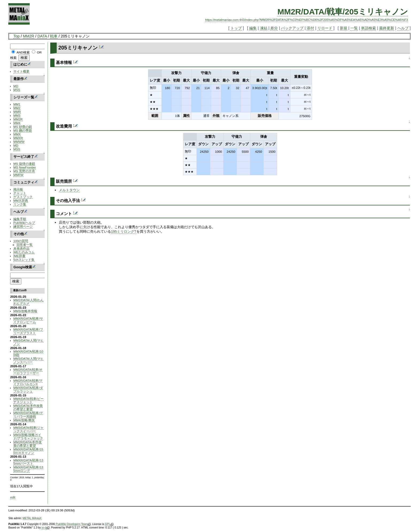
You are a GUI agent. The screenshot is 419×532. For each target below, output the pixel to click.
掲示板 (18, 189)
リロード (325, 28)
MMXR (18, 138)
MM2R (29, 36)
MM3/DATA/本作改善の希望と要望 (28, 407)
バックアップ (292, 28)
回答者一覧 (25, 245)
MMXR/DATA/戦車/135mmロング (28, 469)
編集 (253, 28)
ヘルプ (403, 28)
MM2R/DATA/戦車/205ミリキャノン (343, 12)
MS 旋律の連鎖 (24, 164)
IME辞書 (19, 256)
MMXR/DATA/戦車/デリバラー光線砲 (28, 415)
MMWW (19, 142)
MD (16, 86)
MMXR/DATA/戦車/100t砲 (28, 353)
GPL (109, 524)
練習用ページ (23, 226)
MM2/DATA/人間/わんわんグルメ (28, 302)
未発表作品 (21, 248)
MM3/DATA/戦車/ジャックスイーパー (28, 429)
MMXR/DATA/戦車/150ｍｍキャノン (28, 451)
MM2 (17, 108)
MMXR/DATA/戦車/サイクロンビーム (28, 320)
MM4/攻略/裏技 (24, 420)
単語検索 (368, 28)
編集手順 (20, 219)
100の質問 (21, 241)
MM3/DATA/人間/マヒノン (28, 342)
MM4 (17, 123)
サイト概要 (21, 71)
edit (13, 497)
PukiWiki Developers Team (73, 524)
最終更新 (387, 28)
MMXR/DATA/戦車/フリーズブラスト (28, 331)
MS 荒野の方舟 (24, 171)
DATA (42, 36)
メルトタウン (69, 190)
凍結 (264, 28)
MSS (17, 90)
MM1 (17, 104)
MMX (17, 134)
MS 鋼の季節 (23, 130)
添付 (310, 28)
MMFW (18, 175)
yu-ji (46, 528)
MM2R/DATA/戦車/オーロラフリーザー (28, 371)
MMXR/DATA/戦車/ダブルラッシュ (28, 389)
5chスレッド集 (24, 260)
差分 (274, 28)
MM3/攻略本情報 (25, 311)
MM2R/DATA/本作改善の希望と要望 (28, 444)
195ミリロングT (124, 231)
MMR (17, 112)
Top (16, 36)
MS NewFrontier (25, 167)
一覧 (354, 28)
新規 (344, 28)
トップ (236, 28)
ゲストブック (23, 197)
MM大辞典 (21, 200)
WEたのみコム (24, 252)
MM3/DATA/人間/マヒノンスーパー (28, 360)
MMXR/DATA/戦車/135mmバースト (28, 462)
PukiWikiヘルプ (24, 223)
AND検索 (23, 52)
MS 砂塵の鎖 (23, 127)
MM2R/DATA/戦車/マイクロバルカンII (28, 382)
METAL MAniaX (32, 518)
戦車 (54, 36)
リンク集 (20, 204)
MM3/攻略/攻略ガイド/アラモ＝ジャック (28, 437)
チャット (20, 193)
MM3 (17, 115)
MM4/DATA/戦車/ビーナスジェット (28, 400)
